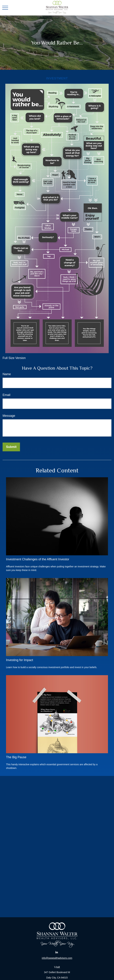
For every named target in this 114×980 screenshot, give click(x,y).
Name (7, 374)
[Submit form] (11, 447)
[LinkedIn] (57, 952)
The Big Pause (16, 757)
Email (6, 395)
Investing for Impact (20, 660)
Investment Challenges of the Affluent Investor (38, 559)
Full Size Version (14, 358)
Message (9, 416)
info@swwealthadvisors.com (57, 958)
